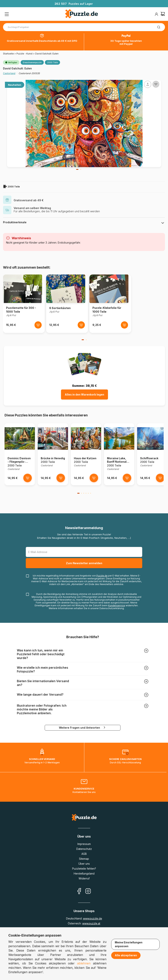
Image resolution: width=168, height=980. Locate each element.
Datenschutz (84, 849)
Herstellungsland (84, 873)
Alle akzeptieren (126, 955)
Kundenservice (117, 605)
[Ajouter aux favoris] (156, 84)
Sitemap (84, 859)
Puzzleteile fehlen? (84, 869)
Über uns (84, 864)
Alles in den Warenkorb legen (84, 394)
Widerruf (84, 878)
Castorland (9, 73)
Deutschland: (84, 918)
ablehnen (84, 963)
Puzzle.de (102, 576)
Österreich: (84, 923)
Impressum (84, 844)
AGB (84, 854)
